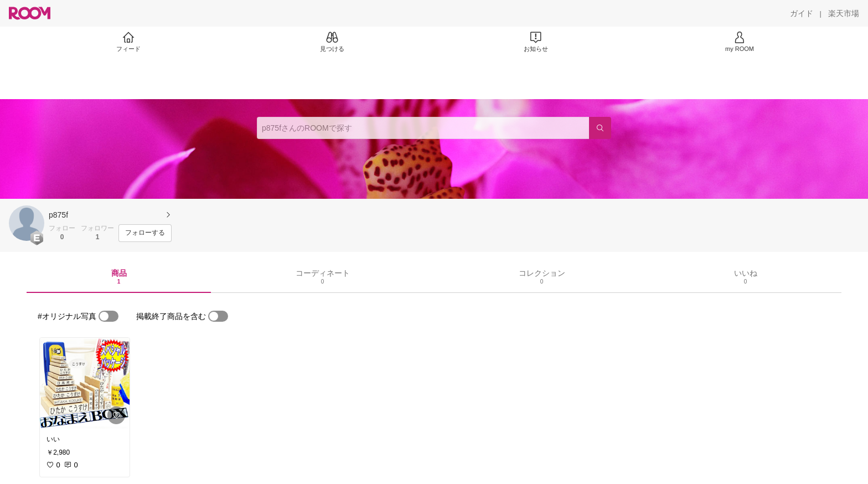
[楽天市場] (844, 13)
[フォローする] (145, 233)
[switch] (108, 316)
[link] (85, 383)
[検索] (600, 128)
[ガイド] (802, 13)
